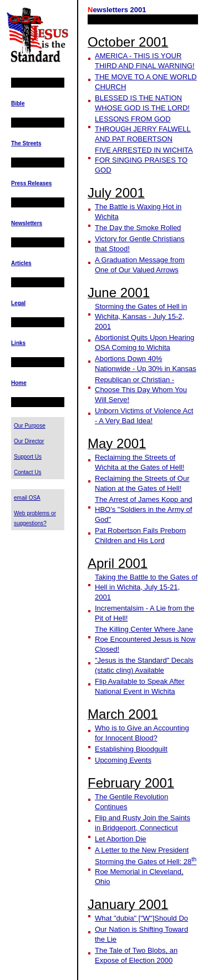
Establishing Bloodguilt (131, 749)
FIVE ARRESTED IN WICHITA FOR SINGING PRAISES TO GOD (144, 160)
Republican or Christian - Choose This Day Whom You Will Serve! (141, 390)
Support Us (28, 457)
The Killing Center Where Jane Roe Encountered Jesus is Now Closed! (145, 639)
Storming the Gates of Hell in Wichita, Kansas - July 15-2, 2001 (141, 316)
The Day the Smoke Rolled (138, 228)
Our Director (29, 441)
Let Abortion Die (121, 839)
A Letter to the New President (142, 850)
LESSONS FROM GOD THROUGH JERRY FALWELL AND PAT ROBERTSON (143, 129)
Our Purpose (30, 426)
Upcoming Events (123, 760)
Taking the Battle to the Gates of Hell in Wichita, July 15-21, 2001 (146, 587)
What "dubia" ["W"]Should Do (141, 918)
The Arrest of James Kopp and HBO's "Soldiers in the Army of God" (144, 509)
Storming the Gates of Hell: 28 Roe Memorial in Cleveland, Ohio (146, 872)
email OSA (27, 498)
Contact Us (27, 472)
